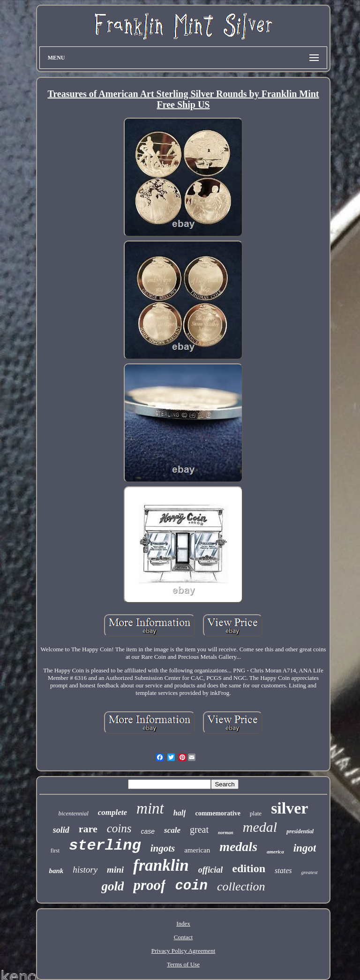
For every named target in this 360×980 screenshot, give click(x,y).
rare (88, 829)
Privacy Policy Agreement (183, 951)
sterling (105, 846)
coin (191, 886)
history (85, 870)
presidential (300, 831)
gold (112, 886)
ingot (305, 848)
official (211, 870)
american (197, 850)
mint (150, 808)
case (148, 831)
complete (112, 812)
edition (249, 868)
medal (260, 827)
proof (149, 885)
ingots (163, 848)
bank (56, 871)
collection (241, 886)
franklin (161, 865)
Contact (183, 937)
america (275, 852)
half (180, 813)
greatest (309, 872)
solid (61, 830)
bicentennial (74, 813)
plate (256, 813)
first (55, 851)
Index (183, 923)
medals (238, 847)
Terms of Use (183, 964)
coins (119, 828)
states (283, 871)
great (199, 829)
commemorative (217, 813)
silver (289, 808)
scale (172, 830)
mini (115, 870)
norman (226, 833)
